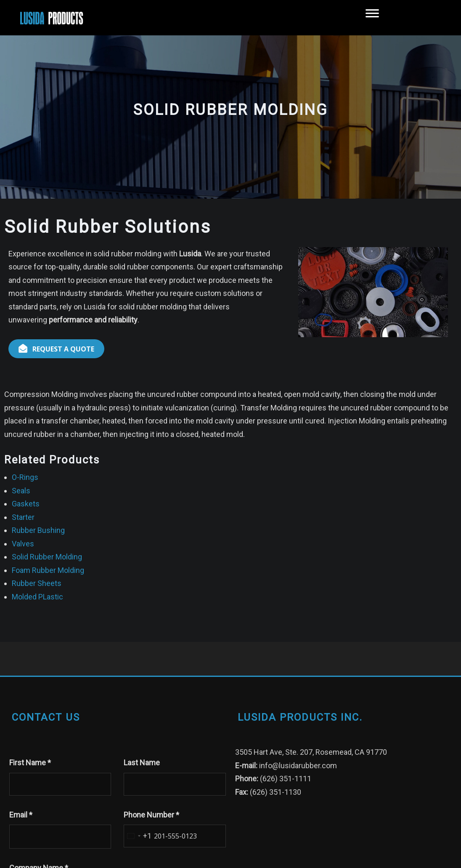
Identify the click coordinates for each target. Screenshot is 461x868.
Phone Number (151, 815)
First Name (30, 763)
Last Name (142, 763)
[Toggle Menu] (372, 18)
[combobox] (138, 836)
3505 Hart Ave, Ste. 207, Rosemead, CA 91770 (311, 752)
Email (21, 815)
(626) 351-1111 (286, 779)
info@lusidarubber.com (298, 765)
